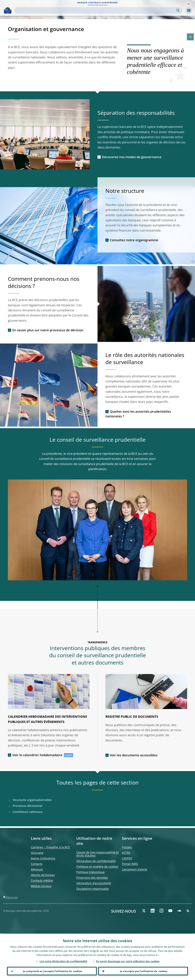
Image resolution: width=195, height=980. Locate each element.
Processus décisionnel (28, 806)
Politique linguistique (90, 872)
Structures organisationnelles (32, 800)
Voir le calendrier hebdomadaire (37, 755)
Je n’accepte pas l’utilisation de (143, 971)
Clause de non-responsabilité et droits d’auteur (97, 854)
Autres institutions (43, 858)
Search (178, 10)
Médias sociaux (41, 886)
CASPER (127, 858)
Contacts (37, 864)
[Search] (96, 10)
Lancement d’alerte (135, 869)
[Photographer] (87, 167)
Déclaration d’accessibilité (94, 883)
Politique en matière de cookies (97, 867)
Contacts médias (42, 880)
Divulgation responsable (93, 889)
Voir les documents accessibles (134, 755)
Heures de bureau (43, 875)
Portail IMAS (130, 864)
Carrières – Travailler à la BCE (50, 847)
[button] (189, 4)
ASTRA (126, 853)
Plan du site (12, 897)
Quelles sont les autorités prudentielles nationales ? (138, 414)
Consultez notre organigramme (134, 240)
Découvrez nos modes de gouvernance (132, 157)
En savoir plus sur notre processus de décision (48, 330)
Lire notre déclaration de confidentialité (63, 961)
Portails (127, 847)
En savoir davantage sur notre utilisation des (128, 961)
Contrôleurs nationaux (28, 812)
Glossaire (37, 853)
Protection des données (92, 878)
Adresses (37, 869)
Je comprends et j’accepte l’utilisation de (52, 971)
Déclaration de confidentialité (96, 861)
